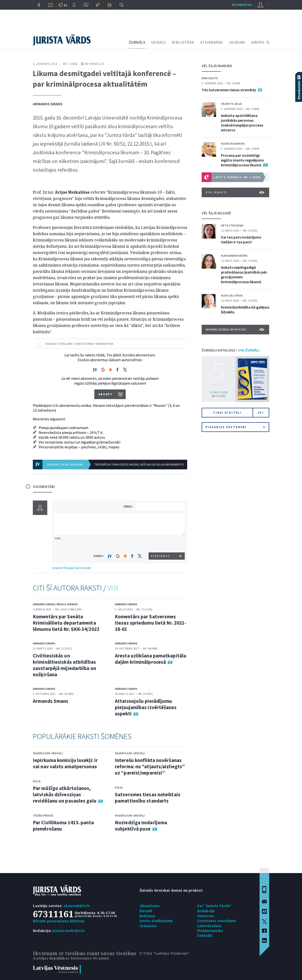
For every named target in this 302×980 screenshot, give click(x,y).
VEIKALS (159, 42)
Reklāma (147, 916)
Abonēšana (149, 906)
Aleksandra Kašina (234, 256)
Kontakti (205, 935)
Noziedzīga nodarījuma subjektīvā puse (141, 826)
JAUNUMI (237, 42)
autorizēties (242, 5)
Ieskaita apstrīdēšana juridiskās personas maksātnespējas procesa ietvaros (242, 123)
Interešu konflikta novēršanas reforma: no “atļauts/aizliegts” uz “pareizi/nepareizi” (150, 766)
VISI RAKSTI (235, 192)
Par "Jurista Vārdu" (214, 906)
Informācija (94, 64)
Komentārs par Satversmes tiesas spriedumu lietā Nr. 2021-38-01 (151, 623)
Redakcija (206, 911)
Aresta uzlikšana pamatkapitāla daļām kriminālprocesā (151, 659)
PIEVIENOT (161, 556)
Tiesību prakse (43, 815)
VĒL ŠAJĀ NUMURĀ (217, 66)
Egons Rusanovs (233, 144)
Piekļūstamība (210, 931)
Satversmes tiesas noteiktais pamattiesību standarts (148, 798)
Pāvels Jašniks (67, 604)
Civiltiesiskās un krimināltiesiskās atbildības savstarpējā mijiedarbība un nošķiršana (64, 665)
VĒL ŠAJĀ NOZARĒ (216, 213)
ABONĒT (106, 394)
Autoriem (206, 916)
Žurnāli (146, 911)
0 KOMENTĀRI (44, 486)
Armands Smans (48, 104)
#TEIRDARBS (212, 42)
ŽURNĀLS (137, 42)
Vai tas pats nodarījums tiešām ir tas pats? (241, 240)
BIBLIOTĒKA (183, 42)
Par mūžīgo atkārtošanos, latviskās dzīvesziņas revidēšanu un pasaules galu (65, 794)
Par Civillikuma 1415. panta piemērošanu (63, 826)
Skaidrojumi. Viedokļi (48, 753)
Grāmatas (148, 926)
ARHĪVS (258, 42)
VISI (113, 588)
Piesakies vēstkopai (235, 427)
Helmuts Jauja (231, 104)
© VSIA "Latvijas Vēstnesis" (164, 953)
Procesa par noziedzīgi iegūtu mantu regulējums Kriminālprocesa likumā (242, 160)
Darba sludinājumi (156, 921)
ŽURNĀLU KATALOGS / (231, 350)
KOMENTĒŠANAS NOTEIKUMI (72, 568)
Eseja (37, 781)
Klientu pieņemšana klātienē (59, 921)
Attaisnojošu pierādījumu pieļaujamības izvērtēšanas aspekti (146, 707)
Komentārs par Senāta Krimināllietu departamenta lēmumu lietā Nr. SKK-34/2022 (66, 623)
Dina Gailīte (210, 78)
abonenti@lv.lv (77, 906)
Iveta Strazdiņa (232, 225)
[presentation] (161, 543)
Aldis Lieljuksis (232, 295)
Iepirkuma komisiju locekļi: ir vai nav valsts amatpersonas (65, 763)
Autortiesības (209, 926)
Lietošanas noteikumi (217, 921)
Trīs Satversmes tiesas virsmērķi (229, 90)
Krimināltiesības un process (235, 330)
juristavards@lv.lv (69, 931)
